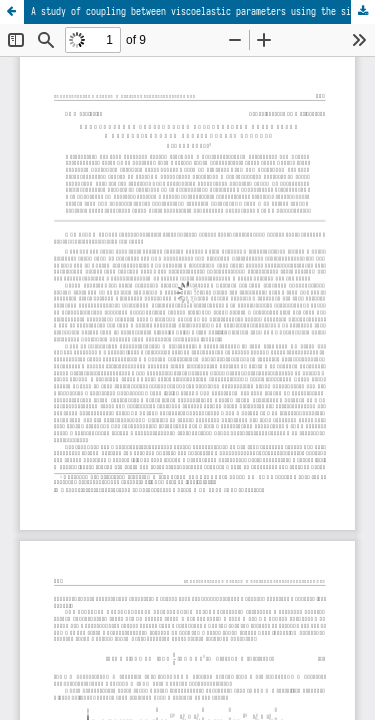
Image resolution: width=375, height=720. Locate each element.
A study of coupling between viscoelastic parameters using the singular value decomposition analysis (203, 11)
